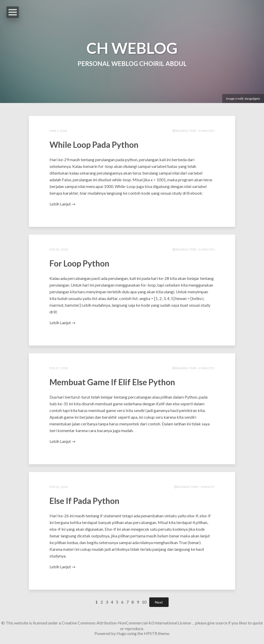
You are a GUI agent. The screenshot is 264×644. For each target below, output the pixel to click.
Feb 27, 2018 (59, 368)
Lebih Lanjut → (62, 204)
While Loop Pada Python (94, 145)
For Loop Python (79, 263)
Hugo (122, 633)
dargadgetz (252, 98)
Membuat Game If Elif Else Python (112, 382)
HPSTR (151, 633)
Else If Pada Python (84, 501)
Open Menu (13, 12)
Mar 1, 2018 (58, 131)
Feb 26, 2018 (59, 487)
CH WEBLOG (132, 48)
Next (159, 602)
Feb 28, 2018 (59, 249)
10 (144, 602)
